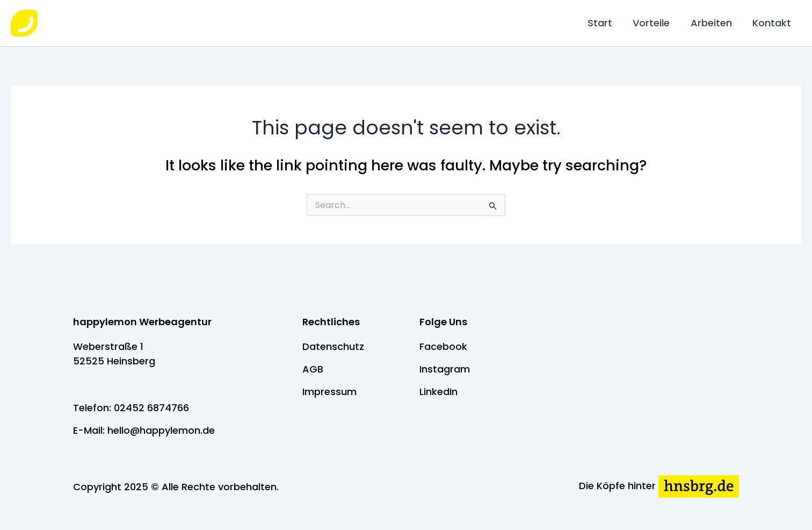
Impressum (329, 392)
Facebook (443, 346)
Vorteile (654, 23)
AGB (313, 369)
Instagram (445, 369)
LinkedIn (438, 392)
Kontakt (772, 23)
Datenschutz (333, 346)
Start (604, 23)
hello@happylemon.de (161, 430)
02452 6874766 (151, 408)
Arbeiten (713, 23)
